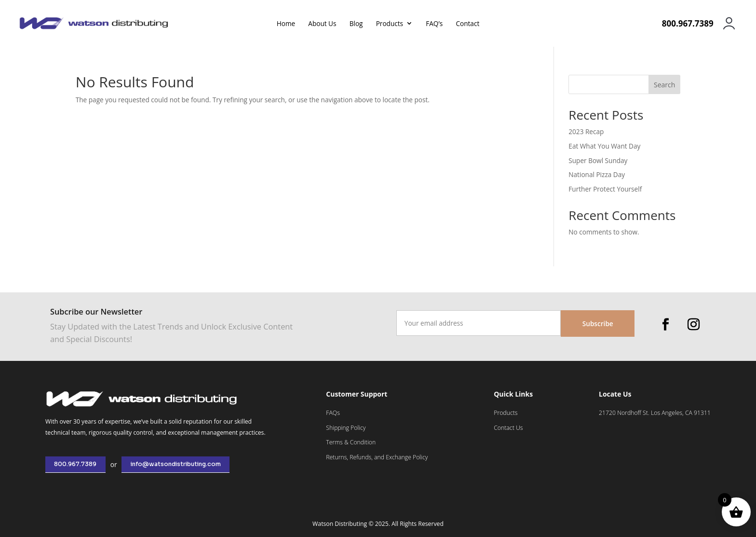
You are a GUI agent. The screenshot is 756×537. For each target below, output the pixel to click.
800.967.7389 (75, 464)
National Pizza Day (597, 174)
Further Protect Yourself (605, 189)
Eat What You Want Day (604, 146)
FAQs (333, 413)
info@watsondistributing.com (176, 464)
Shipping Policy (346, 428)
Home (286, 24)
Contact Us (508, 428)
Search (664, 85)
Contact (467, 24)
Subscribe (598, 324)
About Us (322, 24)
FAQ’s (434, 24)
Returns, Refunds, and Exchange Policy (377, 457)
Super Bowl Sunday (598, 160)
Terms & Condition (351, 442)
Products (390, 24)
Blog (356, 24)
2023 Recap (586, 131)
